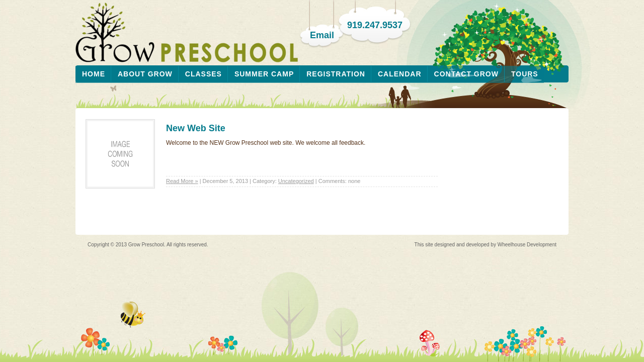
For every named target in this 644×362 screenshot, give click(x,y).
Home (94, 74)
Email (322, 35)
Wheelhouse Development (527, 245)
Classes (204, 74)
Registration (336, 74)
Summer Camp (264, 74)
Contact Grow (466, 74)
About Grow (145, 74)
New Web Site (196, 128)
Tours (525, 74)
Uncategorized (296, 181)
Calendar (400, 74)
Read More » (182, 181)
